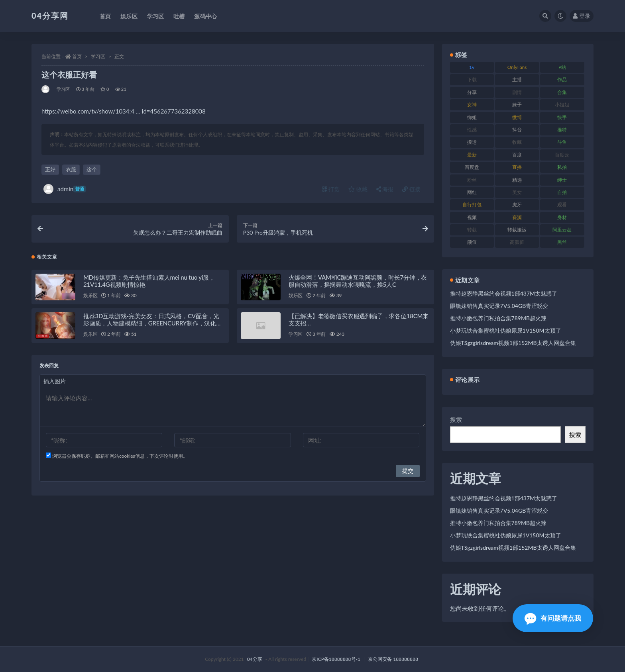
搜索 (456, 419)
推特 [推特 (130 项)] (562, 130)
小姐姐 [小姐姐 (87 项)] (562, 105)
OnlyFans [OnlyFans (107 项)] (517, 67)
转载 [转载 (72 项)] (472, 230)
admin (65, 189)
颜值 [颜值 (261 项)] (472, 242)
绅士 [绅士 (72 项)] (562, 180)
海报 (385, 189)
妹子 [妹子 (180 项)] (517, 105)
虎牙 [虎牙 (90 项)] (517, 205)
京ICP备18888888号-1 (336, 659)
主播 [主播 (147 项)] (517, 79)
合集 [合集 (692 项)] (562, 92)
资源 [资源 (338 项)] (517, 217)
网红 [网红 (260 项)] (472, 192)
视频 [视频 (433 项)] (472, 217)
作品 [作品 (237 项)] (562, 79)
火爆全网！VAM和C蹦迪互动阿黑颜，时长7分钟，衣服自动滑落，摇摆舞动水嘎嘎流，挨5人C (358, 281)
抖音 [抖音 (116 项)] (517, 130)
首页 (77, 56)
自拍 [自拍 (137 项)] (562, 192)
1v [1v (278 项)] (472, 67)
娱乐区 (90, 296)
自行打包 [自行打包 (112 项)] (472, 205)
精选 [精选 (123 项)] (517, 180)
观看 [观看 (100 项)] (562, 205)
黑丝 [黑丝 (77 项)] (562, 242)
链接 (411, 189)
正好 (50, 169)
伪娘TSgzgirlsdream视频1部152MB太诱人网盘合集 (513, 343)
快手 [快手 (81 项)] (562, 117)
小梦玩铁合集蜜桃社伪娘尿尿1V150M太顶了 (506, 330)
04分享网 (50, 16)
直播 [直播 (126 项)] (517, 167)
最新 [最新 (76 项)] (472, 155)
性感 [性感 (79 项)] (472, 130)
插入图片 (55, 381)
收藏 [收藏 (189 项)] (517, 142)
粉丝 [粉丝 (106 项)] (472, 180)
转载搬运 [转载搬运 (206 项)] (517, 230)
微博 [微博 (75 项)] (517, 117)
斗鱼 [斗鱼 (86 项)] (562, 142)
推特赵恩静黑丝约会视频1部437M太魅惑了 (504, 293)
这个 (92, 169)
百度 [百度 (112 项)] (517, 155)
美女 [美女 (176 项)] (517, 192)
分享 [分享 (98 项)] (472, 92)
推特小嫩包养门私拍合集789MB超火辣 (498, 318)
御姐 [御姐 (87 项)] (472, 117)
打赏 (331, 189)
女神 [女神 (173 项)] (472, 105)
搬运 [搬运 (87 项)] (472, 142)
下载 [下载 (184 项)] (472, 79)
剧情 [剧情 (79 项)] (517, 92)
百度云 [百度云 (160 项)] (562, 155)
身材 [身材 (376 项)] (562, 217)
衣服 (71, 169)
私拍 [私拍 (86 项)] (562, 167)
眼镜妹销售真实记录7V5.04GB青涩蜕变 (499, 306)
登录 (582, 16)
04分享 (255, 659)
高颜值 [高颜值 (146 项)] (517, 242)
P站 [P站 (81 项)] (562, 67)
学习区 (98, 56)
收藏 (358, 189)
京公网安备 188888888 (393, 659)
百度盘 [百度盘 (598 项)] (472, 167)
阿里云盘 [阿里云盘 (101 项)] (562, 230)
